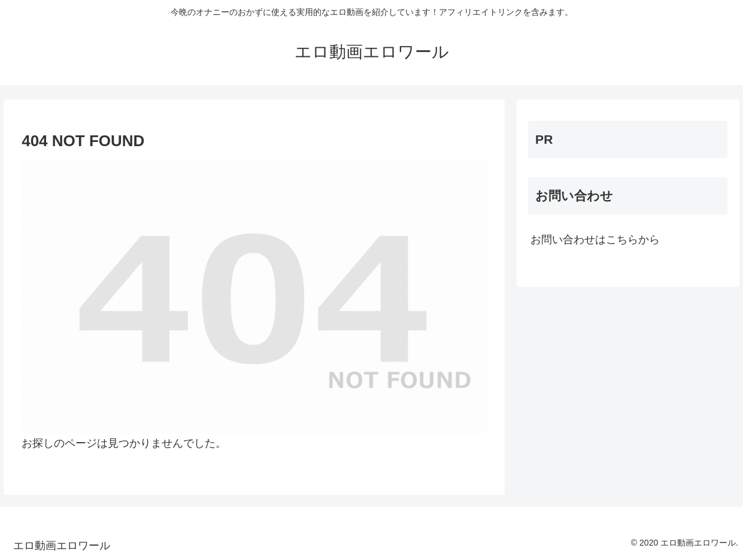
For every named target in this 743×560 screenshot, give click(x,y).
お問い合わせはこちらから (595, 240)
